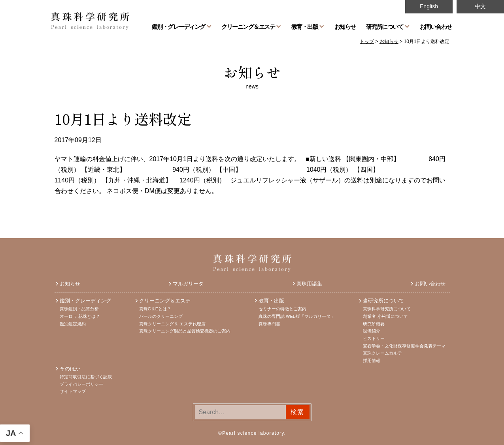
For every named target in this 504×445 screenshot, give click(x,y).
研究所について (385, 26)
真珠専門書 (269, 324)
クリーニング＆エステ (248, 26)
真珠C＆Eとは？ (155, 309)
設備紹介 (372, 331)
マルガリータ (188, 284)
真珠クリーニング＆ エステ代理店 (172, 324)
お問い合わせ (436, 26)
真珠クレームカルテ (382, 353)
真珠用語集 (309, 284)
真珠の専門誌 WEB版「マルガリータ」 (297, 316)
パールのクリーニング (161, 316)
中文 (480, 6)
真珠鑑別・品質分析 (79, 309)
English (429, 6)
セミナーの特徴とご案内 (282, 309)
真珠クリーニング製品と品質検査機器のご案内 (185, 331)
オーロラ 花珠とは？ (80, 316)
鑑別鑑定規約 (73, 324)
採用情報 (372, 361)
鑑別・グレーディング (178, 26)
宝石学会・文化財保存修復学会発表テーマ (404, 346)
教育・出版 (305, 26)
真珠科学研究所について (387, 309)
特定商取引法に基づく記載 (86, 377)
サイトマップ (73, 391)
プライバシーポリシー (81, 384)
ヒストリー (374, 338)
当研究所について (383, 301)
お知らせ (345, 26)
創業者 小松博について (385, 316)
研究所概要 (374, 324)
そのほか (70, 369)
